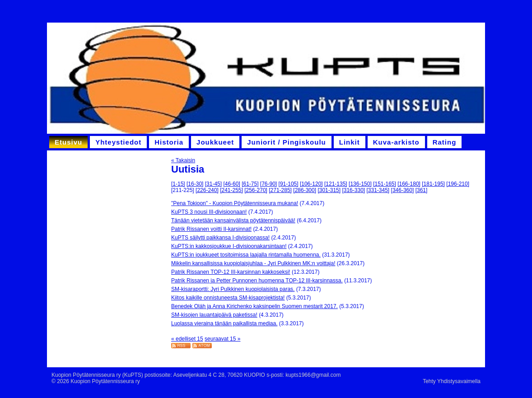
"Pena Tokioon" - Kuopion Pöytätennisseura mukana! (235, 203)
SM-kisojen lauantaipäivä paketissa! (214, 315)
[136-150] (360, 184)
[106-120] (311, 184)
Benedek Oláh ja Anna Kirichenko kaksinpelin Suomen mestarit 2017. (254, 306)
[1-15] (178, 184)
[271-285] (280, 190)
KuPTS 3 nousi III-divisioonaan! (209, 212)
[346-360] (403, 190)
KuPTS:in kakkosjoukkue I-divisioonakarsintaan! (229, 246)
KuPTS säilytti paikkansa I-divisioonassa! (220, 238)
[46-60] (231, 184)
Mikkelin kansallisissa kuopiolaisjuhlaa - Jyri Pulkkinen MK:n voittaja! (253, 263)
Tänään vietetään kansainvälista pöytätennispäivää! (233, 220)
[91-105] (289, 184)
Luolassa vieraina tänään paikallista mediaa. (224, 323)
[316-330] (353, 190)
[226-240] (207, 190)
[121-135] (336, 184)
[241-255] (231, 190)
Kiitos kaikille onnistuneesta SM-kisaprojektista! (228, 298)
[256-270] (256, 190)
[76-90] (268, 184)
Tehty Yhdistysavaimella (452, 381)
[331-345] (378, 190)
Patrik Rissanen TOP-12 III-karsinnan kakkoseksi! (231, 272)
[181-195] (433, 184)
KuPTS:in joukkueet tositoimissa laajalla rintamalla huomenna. (246, 255)
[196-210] (458, 184)
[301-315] (329, 190)
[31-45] (213, 184)
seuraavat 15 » (222, 339)
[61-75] (250, 184)
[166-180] (409, 184)
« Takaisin (183, 160)
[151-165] (385, 184)
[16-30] (195, 184)
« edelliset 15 (187, 339)
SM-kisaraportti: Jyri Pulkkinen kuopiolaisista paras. (233, 289)
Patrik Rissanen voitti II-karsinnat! (211, 229)
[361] (422, 190)
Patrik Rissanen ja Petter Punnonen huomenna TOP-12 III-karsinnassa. (257, 281)
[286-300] (305, 190)
